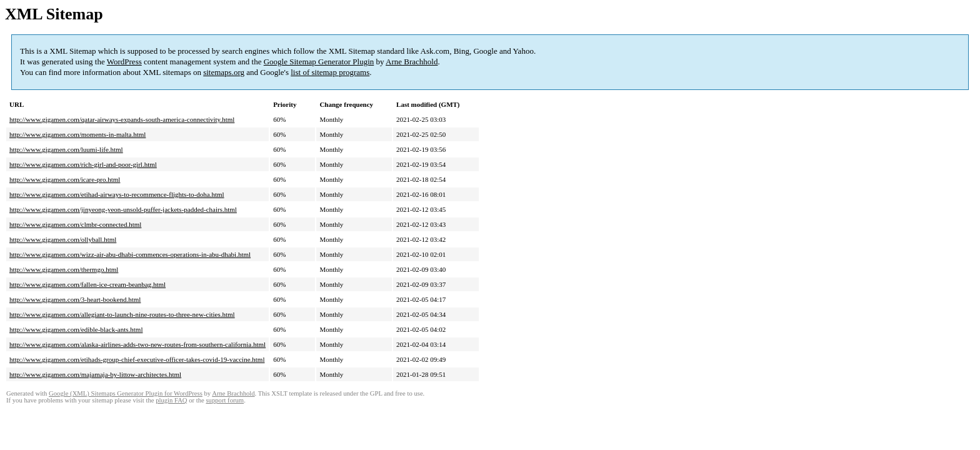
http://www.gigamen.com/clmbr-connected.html (75, 224)
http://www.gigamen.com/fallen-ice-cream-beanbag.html (87, 284)
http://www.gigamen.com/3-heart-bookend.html (75, 299)
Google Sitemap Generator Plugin (319, 62)
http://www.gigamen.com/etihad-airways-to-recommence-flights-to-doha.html (117, 194)
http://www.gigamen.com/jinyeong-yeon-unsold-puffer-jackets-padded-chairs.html (123, 209)
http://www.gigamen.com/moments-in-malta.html (77, 134)
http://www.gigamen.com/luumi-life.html (66, 149)
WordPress (124, 62)
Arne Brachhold (412, 62)
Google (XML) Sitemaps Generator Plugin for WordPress (126, 393)
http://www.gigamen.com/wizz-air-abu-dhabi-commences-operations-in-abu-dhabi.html (130, 254)
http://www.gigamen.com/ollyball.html (63, 239)
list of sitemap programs (330, 72)
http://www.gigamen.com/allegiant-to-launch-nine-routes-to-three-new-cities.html (122, 314)
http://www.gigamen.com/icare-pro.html (65, 179)
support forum (225, 400)
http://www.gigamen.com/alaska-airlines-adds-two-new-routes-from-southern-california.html (137, 344)
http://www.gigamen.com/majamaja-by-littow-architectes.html (95, 374)
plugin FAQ (171, 400)
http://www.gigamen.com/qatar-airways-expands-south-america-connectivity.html (122, 119)
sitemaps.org (224, 72)
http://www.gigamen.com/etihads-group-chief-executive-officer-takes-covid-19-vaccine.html (137, 359)
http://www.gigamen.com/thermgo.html (64, 269)
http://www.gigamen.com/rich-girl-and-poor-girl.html (83, 164)
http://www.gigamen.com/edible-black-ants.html (76, 329)
